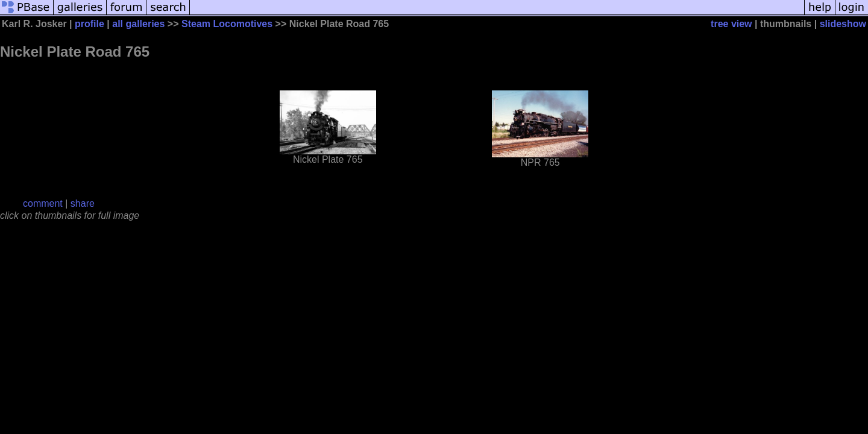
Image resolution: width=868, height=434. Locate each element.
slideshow (843, 24)
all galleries (138, 24)
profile (90, 24)
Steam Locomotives (227, 24)
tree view (731, 24)
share (83, 203)
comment (43, 203)
